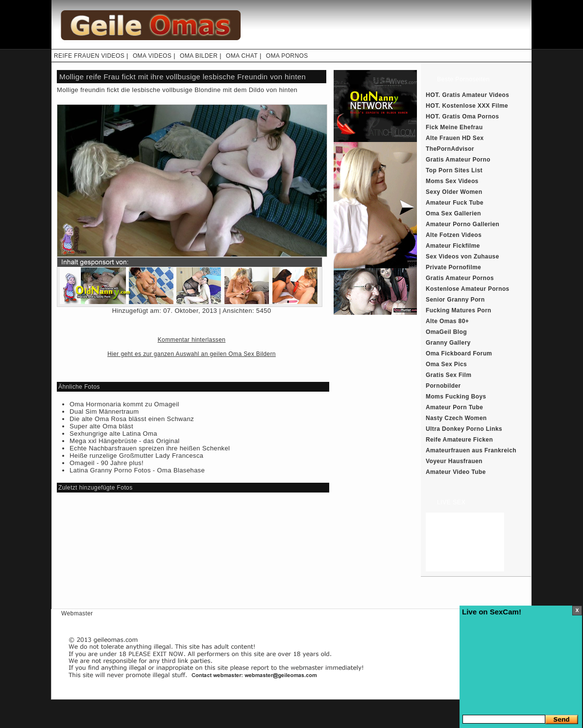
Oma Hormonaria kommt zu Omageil (124, 404)
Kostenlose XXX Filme (475, 106)
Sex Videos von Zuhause (462, 257)
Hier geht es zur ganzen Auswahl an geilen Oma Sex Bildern (192, 354)
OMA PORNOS (287, 56)
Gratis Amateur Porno (458, 160)
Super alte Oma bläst (101, 426)
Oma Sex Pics (446, 364)
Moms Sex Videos (452, 181)
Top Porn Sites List (454, 170)
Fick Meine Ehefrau (454, 127)
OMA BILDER (199, 56)
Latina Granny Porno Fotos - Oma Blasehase (137, 470)
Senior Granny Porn (455, 300)
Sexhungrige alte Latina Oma (113, 434)
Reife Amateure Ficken (459, 440)
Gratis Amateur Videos (476, 95)
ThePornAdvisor (450, 149)
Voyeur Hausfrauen (454, 461)
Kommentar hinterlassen (192, 340)
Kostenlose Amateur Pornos (468, 289)
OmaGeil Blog (446, 332)
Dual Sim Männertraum (104, 411)
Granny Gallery (448, 343)
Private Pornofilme (453, 267)
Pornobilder (443, 386)
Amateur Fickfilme (453, 246)
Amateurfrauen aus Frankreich (471, 450)
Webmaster (77, 613)
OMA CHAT (242, 56)
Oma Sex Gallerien (453, 213)
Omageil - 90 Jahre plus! (107, 463)
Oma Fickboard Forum (459, 353)
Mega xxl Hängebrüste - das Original (125, 441)
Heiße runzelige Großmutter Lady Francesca (136, 456)
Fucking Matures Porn (459, 310)
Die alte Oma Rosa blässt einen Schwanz (132, 419)
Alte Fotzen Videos (454, 235)
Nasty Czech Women (456, 418)
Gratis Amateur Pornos (460, 278)
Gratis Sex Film (449, 375)
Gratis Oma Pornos (471, 117)
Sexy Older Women (454, 192)
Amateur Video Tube (456, 472)
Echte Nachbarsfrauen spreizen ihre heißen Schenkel (150, 448)
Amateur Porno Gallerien (462, 224)
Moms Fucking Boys (456, 397)
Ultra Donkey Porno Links (464, 429)
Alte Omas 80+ (447, 321)
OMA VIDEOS (152, 56)
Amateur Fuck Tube (455, 203)
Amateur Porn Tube (454, 407)
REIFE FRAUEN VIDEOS (89, 56)
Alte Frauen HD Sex (455, 138)
